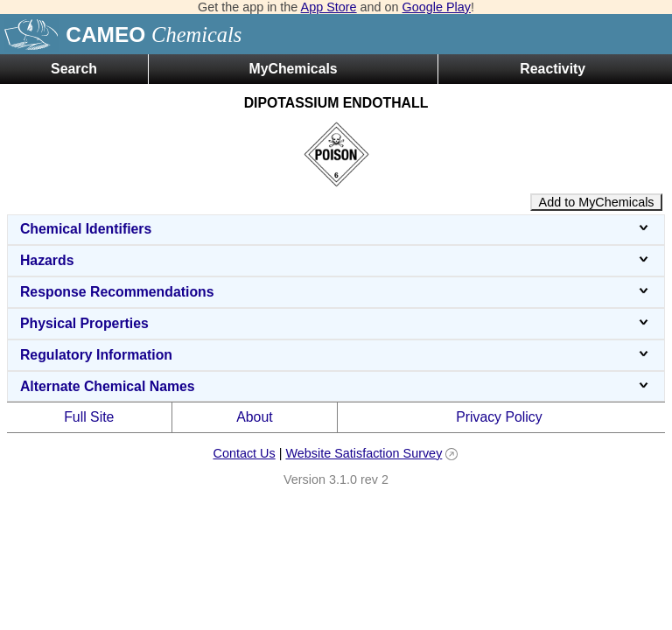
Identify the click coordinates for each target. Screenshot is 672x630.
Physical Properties (336, 323)
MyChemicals (293, 69)
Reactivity (553, 69)
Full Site (89, 417)
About (254, 417)
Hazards (336, 260)
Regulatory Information (336, 355)
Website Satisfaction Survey (364, 453)
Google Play (437, 7)
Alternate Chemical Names (336, 386)
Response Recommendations (336, 292)
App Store (329, 7)
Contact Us (244, 453)
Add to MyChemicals (597, 202)
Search (74, 69)
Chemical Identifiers (336, 229)
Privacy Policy (499, 417)
